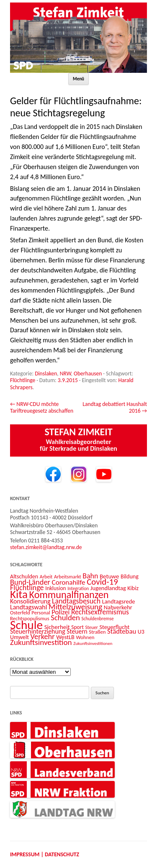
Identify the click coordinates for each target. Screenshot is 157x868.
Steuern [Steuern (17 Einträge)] (77, 631)
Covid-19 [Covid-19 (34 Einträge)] (102, 582)
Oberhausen (88, 374)
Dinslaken (46, 374)
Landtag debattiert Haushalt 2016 (115, 407)
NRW (66, 374)
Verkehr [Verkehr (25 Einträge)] (43, 636)
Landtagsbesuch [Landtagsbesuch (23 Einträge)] (76, 601)
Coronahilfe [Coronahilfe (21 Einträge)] (69, 582)
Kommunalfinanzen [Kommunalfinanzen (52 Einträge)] (69, 595)
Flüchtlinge (23, 380)
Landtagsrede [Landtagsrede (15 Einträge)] (119, 601)
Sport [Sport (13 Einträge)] (77, 627)
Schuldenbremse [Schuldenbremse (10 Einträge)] (98, 619)
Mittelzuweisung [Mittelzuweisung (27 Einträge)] (75, 607)
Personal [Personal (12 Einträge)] (41, 612)
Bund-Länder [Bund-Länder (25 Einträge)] (30, 582)
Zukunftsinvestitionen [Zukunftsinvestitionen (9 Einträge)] (93, 643)
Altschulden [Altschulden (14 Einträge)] (24, 577)
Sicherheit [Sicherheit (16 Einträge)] (57, 627)
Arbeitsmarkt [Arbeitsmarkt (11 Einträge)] (68, 577)
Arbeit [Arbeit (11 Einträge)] (46, 577)
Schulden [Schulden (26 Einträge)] (65, 618)
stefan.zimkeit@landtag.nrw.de (46, 547)
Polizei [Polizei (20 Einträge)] (60, 612)
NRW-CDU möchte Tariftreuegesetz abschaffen (42, 407)
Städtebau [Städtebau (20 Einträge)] (122, 631)
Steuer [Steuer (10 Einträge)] (92, 627)
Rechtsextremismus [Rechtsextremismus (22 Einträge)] (100, 612)
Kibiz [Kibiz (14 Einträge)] (133, 588)
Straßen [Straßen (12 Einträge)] (97, 632)
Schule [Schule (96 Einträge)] (26, 625)
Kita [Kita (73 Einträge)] (19, 594)
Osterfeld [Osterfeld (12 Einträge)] (20, 612)
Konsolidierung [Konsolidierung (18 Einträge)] (30, 601)
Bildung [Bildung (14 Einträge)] (130, 577)
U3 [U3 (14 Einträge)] (141, 632)
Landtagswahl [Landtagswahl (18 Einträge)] (28, 607)
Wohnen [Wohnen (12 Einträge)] (85, 637)
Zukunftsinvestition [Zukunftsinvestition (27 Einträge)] (41, 642)
